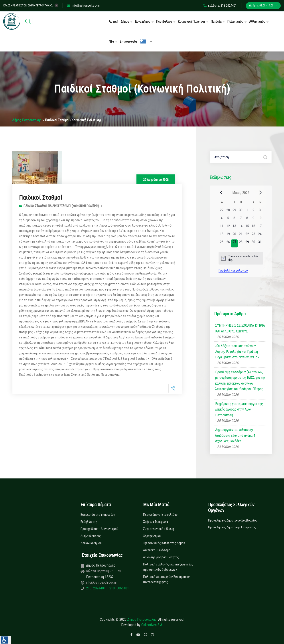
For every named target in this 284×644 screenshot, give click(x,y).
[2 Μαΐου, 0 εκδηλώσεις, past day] (253, 211)
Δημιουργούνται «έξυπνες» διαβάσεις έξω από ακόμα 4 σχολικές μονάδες (235, 435)
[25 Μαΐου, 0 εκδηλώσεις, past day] (222, 243)
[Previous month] (221, 193)
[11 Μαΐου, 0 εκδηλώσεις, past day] (222, 227)
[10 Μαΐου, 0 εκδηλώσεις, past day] (260, 219)
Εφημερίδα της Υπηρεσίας (98, 515)
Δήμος (125, 22)
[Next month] (260, 193)
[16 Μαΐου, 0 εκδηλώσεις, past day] (253, 227)
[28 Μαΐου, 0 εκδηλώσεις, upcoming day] (241, 243)
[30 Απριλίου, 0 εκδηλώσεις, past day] (241, 211)
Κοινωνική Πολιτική (191, 22)
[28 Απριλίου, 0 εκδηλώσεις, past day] (228, 211)
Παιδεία (216, 22)
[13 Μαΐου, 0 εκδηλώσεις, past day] (234, 227)
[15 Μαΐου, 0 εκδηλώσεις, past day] (247, 227)
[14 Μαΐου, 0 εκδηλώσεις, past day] (241, 227)
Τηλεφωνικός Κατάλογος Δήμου (164, 543)
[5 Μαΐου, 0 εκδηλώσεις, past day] (228, 219)
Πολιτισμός (235, 22)
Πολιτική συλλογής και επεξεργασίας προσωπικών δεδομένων (168, 567)
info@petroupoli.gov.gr (84, 6)
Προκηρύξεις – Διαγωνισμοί (99, 529)
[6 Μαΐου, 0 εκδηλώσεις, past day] (234, 219)
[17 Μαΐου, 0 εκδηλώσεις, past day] (260, 227)
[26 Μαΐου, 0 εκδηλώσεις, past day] (228, 243)
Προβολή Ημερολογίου (233, 271)
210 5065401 (119, 588)
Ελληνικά (143, 41)
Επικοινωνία (128, 41)
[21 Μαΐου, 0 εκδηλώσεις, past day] (241, 235)
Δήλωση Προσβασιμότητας (161, 557)
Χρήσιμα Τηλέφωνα (156, 522)
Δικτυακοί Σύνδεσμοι (157, 550)
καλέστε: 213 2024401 (220, 6)
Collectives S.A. (152, 625)
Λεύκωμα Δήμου (91, 543)
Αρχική (113, 22)
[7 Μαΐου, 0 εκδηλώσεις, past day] (241, 219)
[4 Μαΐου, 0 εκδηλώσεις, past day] (222, 219)
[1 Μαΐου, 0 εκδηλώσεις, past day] (247, 211)
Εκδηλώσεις (89, 522)
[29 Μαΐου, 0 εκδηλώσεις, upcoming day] (247, 243)
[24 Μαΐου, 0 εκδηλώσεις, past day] (260, 235)
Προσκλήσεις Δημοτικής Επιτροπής (232, 527)
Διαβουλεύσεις (91, 536)
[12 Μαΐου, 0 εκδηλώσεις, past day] (228, 227)
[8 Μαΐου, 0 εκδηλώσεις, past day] (247, 219)
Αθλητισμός (257, 22)
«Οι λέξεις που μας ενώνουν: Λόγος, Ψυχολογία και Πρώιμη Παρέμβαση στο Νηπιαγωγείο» (237, 352)
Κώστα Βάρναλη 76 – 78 (103, 571)
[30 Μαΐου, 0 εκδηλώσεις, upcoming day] (253, 243)
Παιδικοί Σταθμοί (42, 197)
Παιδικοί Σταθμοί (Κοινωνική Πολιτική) (73, 206)
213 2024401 (96, 588)
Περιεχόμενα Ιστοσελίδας (160, 515)
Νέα (111, 41)
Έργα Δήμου (143, 22)
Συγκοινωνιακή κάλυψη (159, 529)
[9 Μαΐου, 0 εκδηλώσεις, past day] (253, 219)
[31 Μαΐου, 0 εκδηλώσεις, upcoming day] (260, 243)
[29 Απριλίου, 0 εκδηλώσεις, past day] (234, 211)
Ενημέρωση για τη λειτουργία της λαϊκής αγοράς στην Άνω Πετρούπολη (239, 409)
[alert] (241, 258)
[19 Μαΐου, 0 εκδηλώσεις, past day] (228, 235)
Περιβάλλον (164, 22)
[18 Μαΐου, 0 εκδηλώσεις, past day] (222, 235)
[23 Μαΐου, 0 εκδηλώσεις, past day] (253, 235)
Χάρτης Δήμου (152, 536)
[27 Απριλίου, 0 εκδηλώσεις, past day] (222, 211)
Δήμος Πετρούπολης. (142, 619)
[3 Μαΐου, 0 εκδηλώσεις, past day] (260, 211)
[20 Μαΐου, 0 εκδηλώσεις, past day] (234, 235)
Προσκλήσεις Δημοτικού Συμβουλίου (233, 520)
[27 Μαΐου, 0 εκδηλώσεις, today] (234, 243)
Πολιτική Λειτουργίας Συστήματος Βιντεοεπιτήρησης (166, 579)
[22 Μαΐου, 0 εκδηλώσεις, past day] (247, 235)
